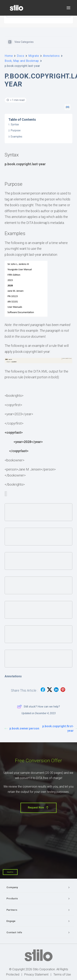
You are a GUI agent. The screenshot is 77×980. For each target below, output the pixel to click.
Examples (17, 137)
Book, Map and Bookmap (22, 61)
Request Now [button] (38, 808)
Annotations (51, 56)
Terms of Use (62, 975)
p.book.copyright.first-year (59, 728)
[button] (68, 8)
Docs (21, 56)
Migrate (34, 56)
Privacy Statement (36, 975)
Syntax (15, 124)
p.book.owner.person (22, 728)
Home (9, 56)
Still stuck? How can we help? (38, 707)
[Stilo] (17, 8)
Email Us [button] (10, 872)
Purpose (16, 130)
